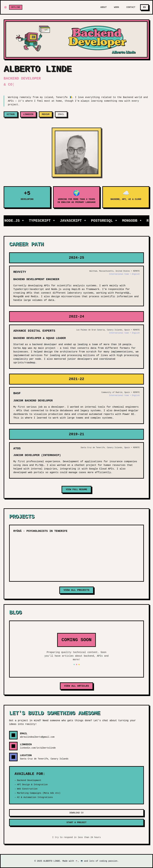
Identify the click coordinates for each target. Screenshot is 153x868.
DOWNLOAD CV (76, 813)
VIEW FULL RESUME (76, 490)
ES (144, 7)
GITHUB (11, 117)
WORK (117, 7)
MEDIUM (46, 117)
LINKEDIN (28, 117)
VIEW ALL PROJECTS (76, 590)
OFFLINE (16, 7)
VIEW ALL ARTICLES (76, 686)
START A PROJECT (76, 823)
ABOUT (104, 7)
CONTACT (131, 7)
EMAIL (61, 117)
